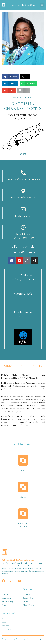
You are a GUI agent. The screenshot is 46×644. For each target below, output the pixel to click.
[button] (42, 5)
